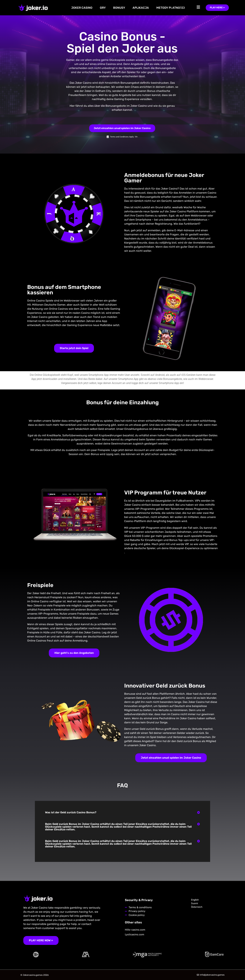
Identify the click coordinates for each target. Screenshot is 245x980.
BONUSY (119, 8)
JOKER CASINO (82, 8)
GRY (103, 8)
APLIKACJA (141, 8)
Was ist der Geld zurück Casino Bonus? (71, 812)
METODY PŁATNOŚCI (171, 8)
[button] (122, 813)
